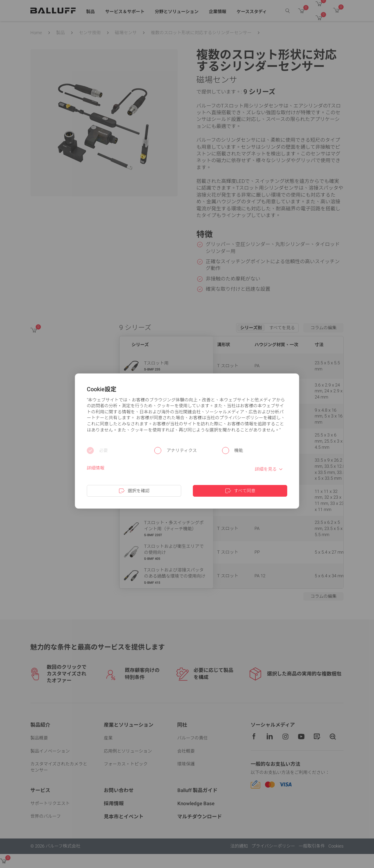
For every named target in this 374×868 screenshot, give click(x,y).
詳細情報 (96, 468)
